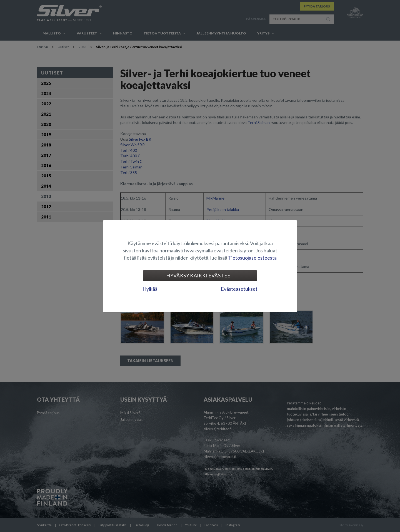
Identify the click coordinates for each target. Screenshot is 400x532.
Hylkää (150, 289)
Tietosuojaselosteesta (252, 258)
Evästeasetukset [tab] (239, 289)
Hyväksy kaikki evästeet (200, 275)
